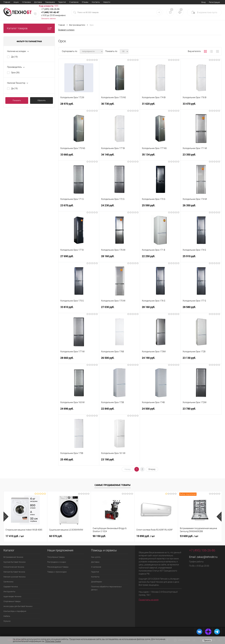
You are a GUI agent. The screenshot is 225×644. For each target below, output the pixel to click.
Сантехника (8, 582)
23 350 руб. (201, 156)
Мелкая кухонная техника (14, 577)
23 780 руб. (201, 410)
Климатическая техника (14, 567)
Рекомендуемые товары (58, 567)
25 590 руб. (160, 207)
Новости (107, 2)
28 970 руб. (79, 105)
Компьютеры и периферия (15, 611)
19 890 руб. (146, 536)
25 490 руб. (79, 461)
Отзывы (85, 2)
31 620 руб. (160, 105)
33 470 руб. (201, 105)
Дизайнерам (97, 582)
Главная (7, 2)
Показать (17, 100)
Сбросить (42, 100)
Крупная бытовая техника (14, 562)
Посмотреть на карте (149, 600)
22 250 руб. (160, 258)
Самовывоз (50, 2)
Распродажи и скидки (57, 562)
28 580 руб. (201, 309)
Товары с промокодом (57, 572)
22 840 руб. (120, 410)
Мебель (7, 616)
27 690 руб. (79, 258)
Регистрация (214, 2)
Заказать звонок (49, 18)
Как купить (96, 557)
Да (14, 57)
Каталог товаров (29, 28)
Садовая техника (11, 587)
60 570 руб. (56, 536)
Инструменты (9, 592)
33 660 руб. (79, 156)
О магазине (74, 2)
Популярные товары (56, 557)
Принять (207, 640)
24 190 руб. (160, 360)
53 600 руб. (189, 536)
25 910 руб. (201, 258)
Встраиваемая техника (13, 557)
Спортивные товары (12, 601)
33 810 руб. (79, 309)
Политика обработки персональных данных (106, 588)
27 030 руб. (120, 309)
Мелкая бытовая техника (14, 572)
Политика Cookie (53, 641)
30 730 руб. (120, 105)
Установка (26, 2)
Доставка (38, 2)
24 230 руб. (120, 207)
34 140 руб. (120, 156)
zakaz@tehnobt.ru (207, 557)
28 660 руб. (79, 360)
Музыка (7, 621)
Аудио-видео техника (12, 596)
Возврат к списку (66, 30)
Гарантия (62, 2)
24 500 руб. (160, 410)
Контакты (96, 2)
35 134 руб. (160, 156)
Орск (15, 73)
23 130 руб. (201, 360)
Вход (203, 2)
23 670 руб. (79, 207)
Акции (16, 2)
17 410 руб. (15, 536)
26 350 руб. (201, 207)
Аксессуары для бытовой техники (18, 606)
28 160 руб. (120, 258)
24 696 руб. (79, 410)
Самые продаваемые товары (113, 485)
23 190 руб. (120, 461)
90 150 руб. (99, 536)
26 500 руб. (120, 360)
